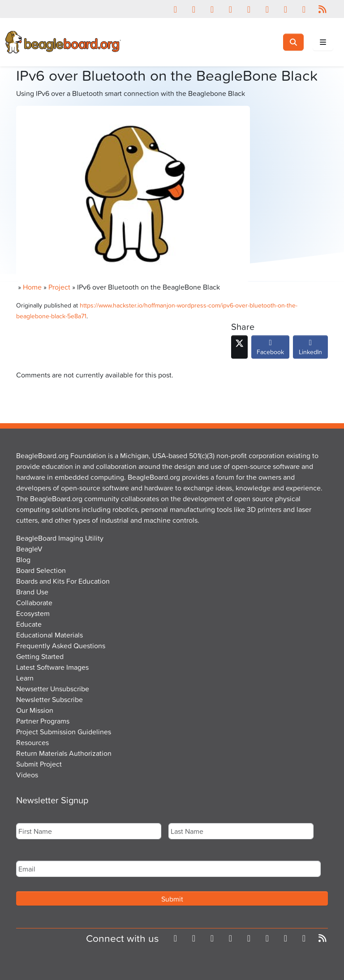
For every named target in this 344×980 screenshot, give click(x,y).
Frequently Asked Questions (61, 646)
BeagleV (29, 549)
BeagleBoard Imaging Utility (60, 538)
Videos (27, 775)
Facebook (270, 349)
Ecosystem (33, 613)
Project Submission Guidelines (64, 732)
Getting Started (40, 656)
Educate (29, 624)
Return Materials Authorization (64, 753)
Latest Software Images (52, 667)
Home (32, 287)
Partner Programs (43, 721)
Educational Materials (49, 635)
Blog (23, 559)
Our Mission (35, 710)
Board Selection (41, 570)
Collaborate (34, 603)
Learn (25, 678)
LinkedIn (310, 349)
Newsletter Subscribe (49, 699)
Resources (32, 742)
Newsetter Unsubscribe (53, 689)
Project (59, 287)
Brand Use (32, 592)
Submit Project (39, 764)
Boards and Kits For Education (63, 581)
